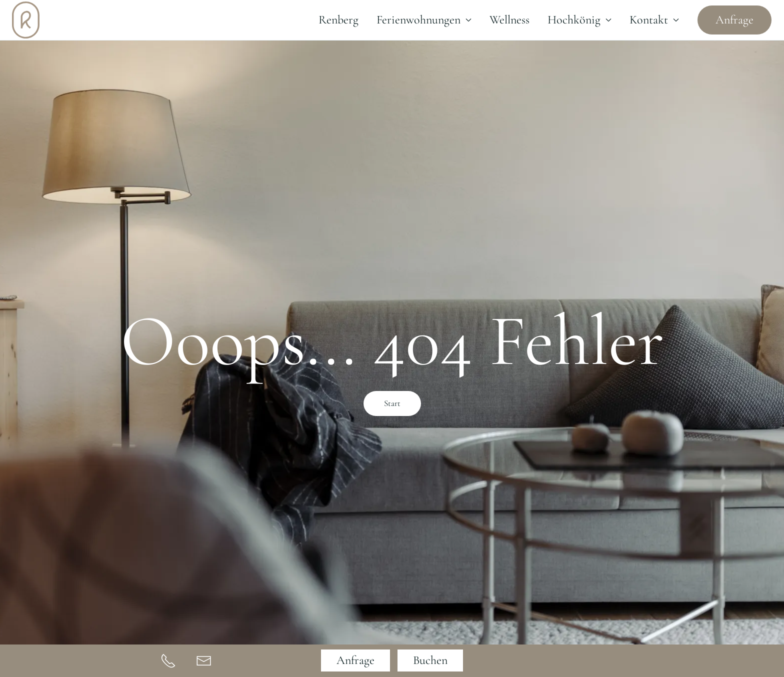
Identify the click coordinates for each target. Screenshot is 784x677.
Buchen (430, 660)
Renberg (338, 20)
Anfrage (734, 20)
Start (392, 403)
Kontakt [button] (654, 20)
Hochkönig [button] (579, 20)
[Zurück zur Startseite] (26, 20)
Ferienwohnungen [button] (424, 20)
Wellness (509, 20)
